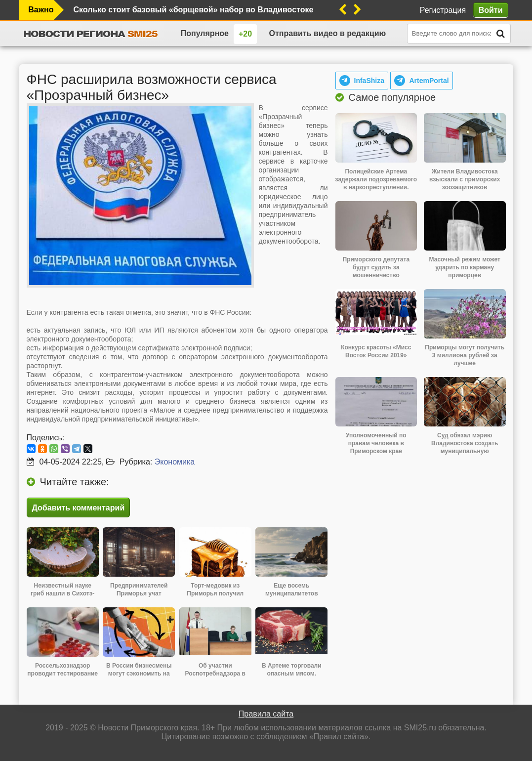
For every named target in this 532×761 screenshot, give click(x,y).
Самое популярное (392, 97)
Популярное (205, 33)
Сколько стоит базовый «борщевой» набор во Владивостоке (194, 10)
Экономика (175, 462)
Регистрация (443, 10)
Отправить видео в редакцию (328, 33)
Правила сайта (266, 714)
